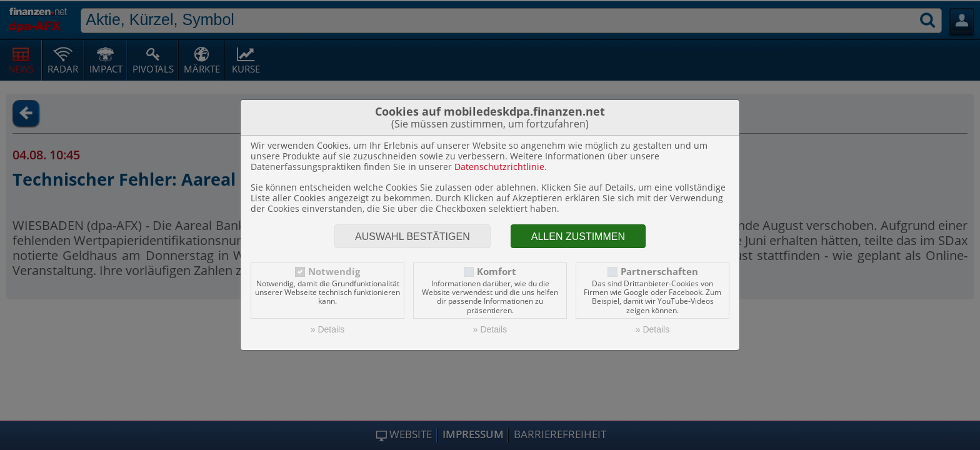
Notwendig (334, 272)
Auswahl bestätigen (412, 237)
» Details (327, 329)
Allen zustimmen (578, 237)
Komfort (497, 272)
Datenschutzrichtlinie (499, 167)
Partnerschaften (659, 272)
